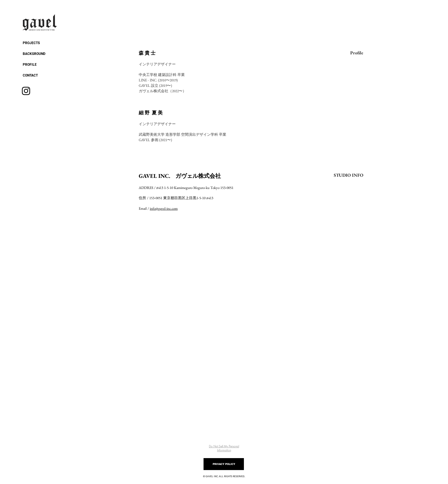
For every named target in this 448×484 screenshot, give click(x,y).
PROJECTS (31, 43)
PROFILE (30, 65)
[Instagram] (26, 91)
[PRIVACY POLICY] (224, 464)
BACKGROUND (34, 54)
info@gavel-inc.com (164, 208)
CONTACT (30, 75)
